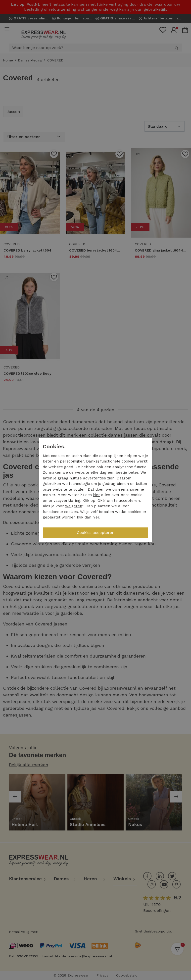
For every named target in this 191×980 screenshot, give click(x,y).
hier (96, 495)
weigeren (74, 506)
